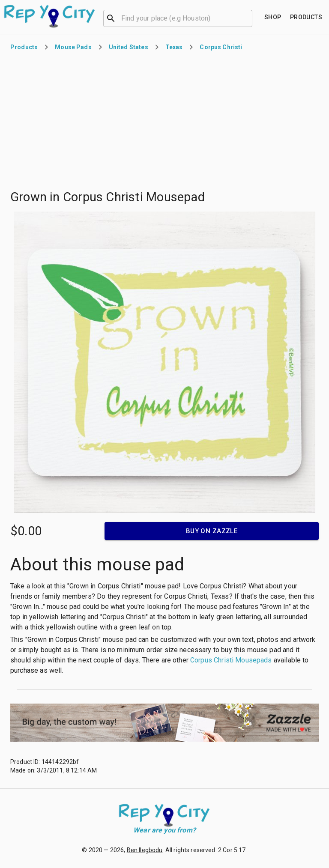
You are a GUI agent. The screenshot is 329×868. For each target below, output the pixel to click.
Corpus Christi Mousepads (231, 660)
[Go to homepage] (50, 16)
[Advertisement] (164, 126)
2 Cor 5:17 (232, 850)
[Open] (248, 18)
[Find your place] (273, 17)
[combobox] (178, 18)
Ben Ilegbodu (145, 850)
